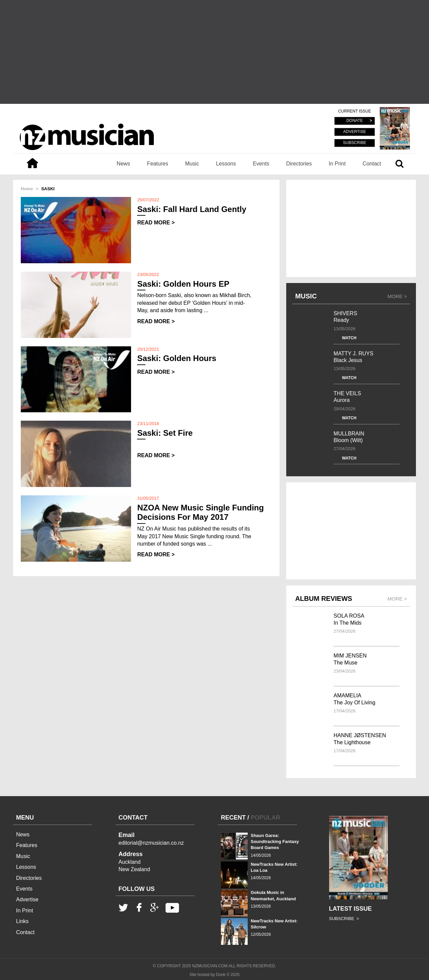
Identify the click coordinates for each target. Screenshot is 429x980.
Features (158, 164)
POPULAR (265, 818)
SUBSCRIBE (354, 143)
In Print (337, 164)
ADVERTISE (355, 132)
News (123, 164)
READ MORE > (156, 223)
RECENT (233, 818)
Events (261, 164)
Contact (372, 164)
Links (22, 921)
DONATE (354, 121)
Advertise (27, 899)
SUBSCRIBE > (344, 919)
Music (192, 164)
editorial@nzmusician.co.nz (151, 843)
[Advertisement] (214, 52)
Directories (299, 164)
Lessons (226, 164)
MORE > (397, 296)
